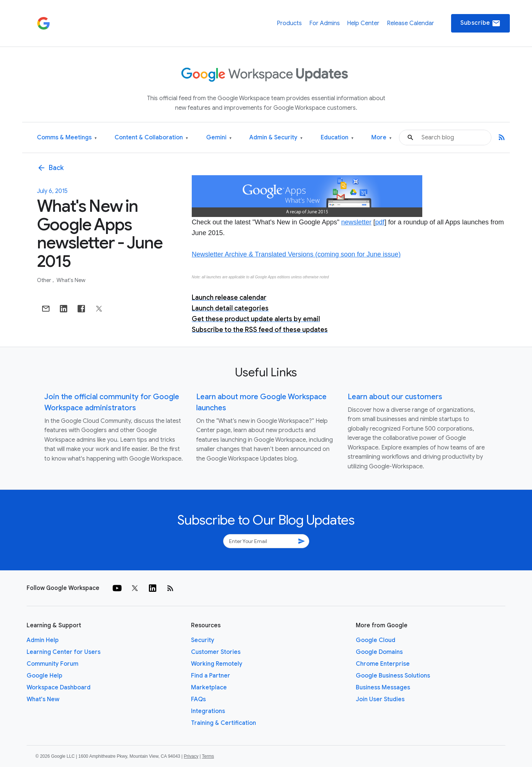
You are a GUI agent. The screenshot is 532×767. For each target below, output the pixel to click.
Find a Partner (211, 676)
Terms (208, 756)
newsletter (357, 222)
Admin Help (43, 640)
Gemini (219, 138)
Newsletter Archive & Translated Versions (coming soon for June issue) (296, 254)
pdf (380, 222)
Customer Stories (216, 652)
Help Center (363, 23)
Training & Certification (224, 723)
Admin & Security (276, 138)
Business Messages (383, 688)
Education (337, 138)
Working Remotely (217, 664)
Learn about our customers (395, 397)
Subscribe (480, 23)
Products (289, 23)
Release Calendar (410, 23)
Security (203, 640)
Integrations (208, 711)
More (381, 138)
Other (45, 280)
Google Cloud (376, 640)
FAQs (198, 699)
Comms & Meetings (67, 138)
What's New (71, 280)
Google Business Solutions (393, 676)
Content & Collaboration (151, 138)
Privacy (191, 756)
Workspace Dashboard (59, 688)
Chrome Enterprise (383, 664)
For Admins (325, 23)
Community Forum (52, 664)
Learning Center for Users (64, 652)
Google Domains (379, 652)
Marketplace (209, 688)
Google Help (45, 676)
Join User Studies (380, 699)
